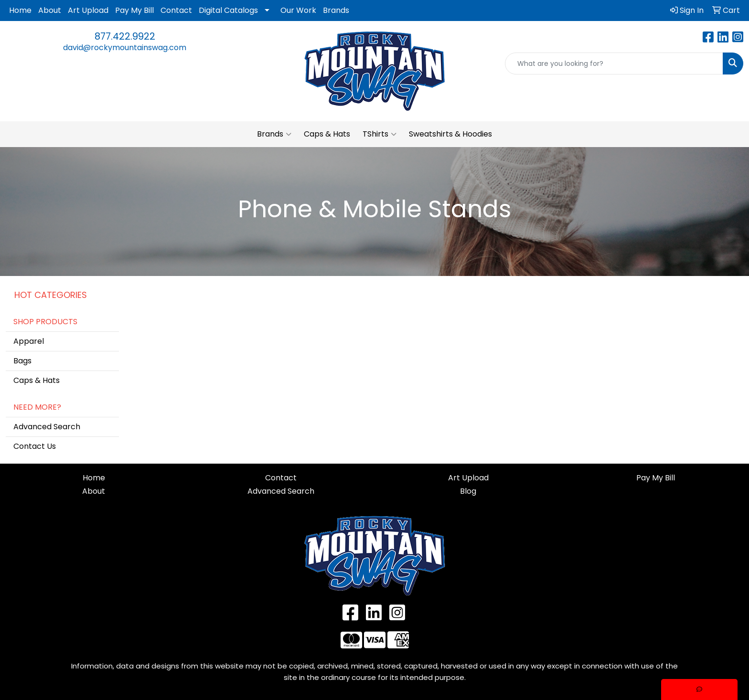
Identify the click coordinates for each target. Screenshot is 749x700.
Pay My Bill (134, 10)
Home (20, 10)
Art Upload (88, 10)
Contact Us (35, 446)
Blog (468, 491)
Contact (176, 10)
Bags (22, 361)
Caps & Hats (327, 134)
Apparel (29, 341)
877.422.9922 (125, 36)
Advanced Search (47, 427)
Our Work (298, 10)
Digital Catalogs (228, 10)
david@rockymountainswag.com (125, 48)
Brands (336, 10)
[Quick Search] (614, 64)
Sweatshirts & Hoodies (450, 134)
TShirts (380, 134)
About (50, 10)
